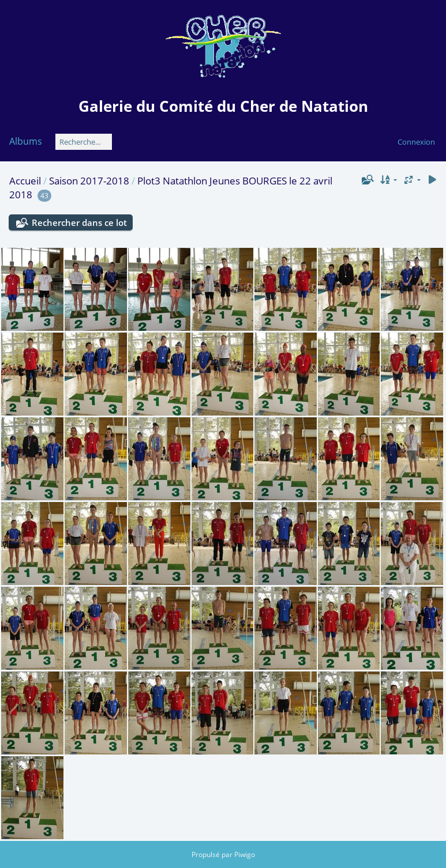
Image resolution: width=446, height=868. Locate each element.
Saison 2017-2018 (89, 181)
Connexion (416, 142)
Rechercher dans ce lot (79, 222)
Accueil (25, 181)
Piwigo (245, 854)
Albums (26, 141)
